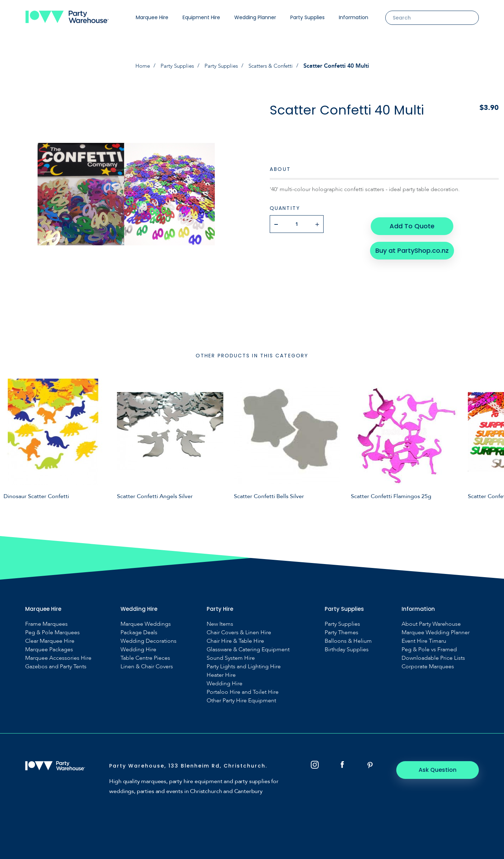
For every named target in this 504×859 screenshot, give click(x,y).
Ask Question (440, 769)
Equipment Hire (201, 17)
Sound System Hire (231, 658)
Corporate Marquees (428, 666)
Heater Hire (221, 675)
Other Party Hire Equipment (241, 700)
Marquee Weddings (146, 624)
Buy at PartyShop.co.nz (412, 246)
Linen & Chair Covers (147, 666)
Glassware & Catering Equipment (248, 649)
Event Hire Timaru (424, 641)
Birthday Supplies (347, 649)
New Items (220, 624)
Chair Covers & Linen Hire (239, 632)
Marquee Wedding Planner (436, 632)
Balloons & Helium (348, 641)
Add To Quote (412, 224)
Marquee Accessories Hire (58, 658)
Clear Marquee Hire (50, 641)
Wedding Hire (138, 649)
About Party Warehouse (431, 624)
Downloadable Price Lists (433, 658)
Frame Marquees (46, 624)
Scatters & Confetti (273, 66)
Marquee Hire (152, 17)
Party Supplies (307, 17)
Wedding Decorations (149, 641)
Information (354, 17)
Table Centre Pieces (145, 658)
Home (139, 66)
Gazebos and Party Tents (56, 666)
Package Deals (139, 632)
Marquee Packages (49, 649)
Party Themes (341, 632)
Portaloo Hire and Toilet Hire (243, 692)
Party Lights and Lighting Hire (244, 666)
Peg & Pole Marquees (52, 632)
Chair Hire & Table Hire (235, 641)
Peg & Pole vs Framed (429, 649)
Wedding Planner (255, 17)
